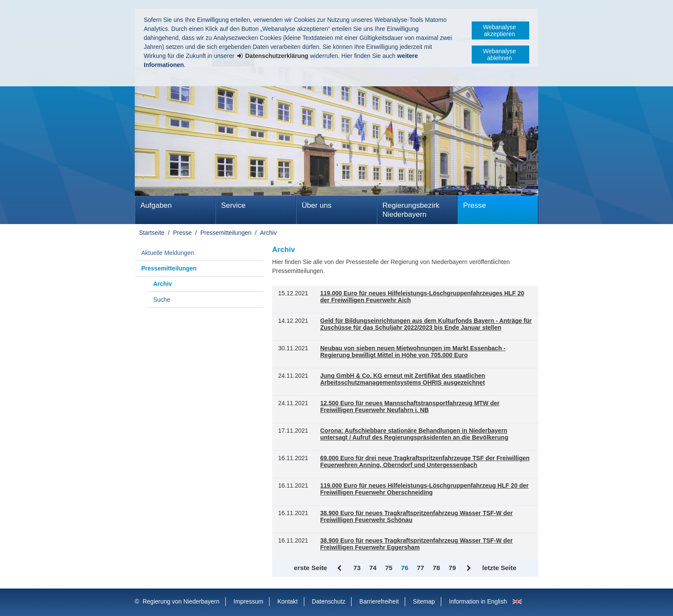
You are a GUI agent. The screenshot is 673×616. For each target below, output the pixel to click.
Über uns (317, 205)
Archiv (268, 233)
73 (357, 568)
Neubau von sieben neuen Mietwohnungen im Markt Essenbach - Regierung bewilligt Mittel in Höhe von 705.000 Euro (413, 352)
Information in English (478, 601)
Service (233, 205)
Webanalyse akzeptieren (499, 30)
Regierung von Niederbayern (181, 601)
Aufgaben (156, 205)
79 (452, 568)
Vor (469, 568)
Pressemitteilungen (226, 233)
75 (389, 568)
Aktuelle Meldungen (168, 253)
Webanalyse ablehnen (499, 55)
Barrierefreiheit (379, 601)
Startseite (152, 233)
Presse (474, 205)
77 (420, 568)
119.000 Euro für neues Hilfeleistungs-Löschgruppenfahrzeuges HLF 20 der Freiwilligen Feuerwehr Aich (422, 297)
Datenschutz (329, 601)
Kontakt (287, 601)
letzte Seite (499, 568)
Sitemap (424, 601)
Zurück (340, 568)
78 (436, 568)
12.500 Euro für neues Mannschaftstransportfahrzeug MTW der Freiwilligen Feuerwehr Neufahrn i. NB (410, 407)
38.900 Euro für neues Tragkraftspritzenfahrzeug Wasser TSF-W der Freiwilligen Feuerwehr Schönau (416, 517)
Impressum (248, 601)
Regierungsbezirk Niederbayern (411, 210)
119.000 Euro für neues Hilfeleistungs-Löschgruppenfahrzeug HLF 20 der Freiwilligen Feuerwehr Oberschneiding (424, 489)
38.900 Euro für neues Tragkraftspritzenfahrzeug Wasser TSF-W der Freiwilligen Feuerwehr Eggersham (416, 544)
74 (373, 568)
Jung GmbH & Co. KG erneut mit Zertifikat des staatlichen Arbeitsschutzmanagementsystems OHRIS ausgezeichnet (403, 379)
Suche (162, 300)
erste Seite (311, 568)
